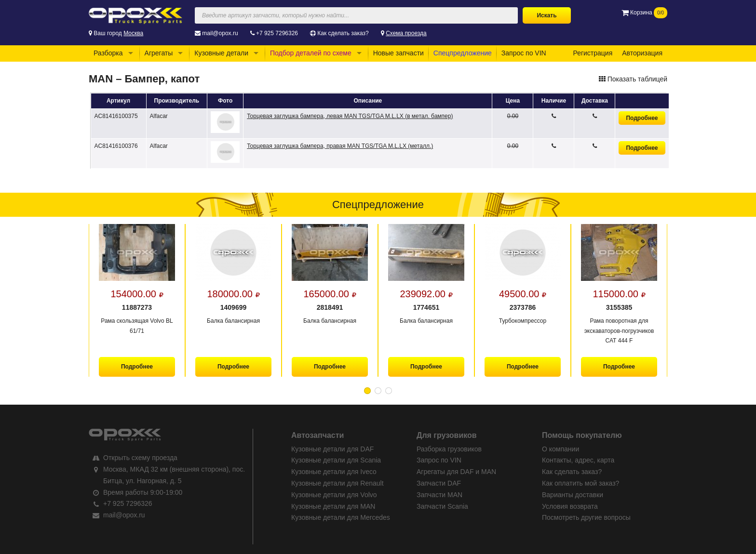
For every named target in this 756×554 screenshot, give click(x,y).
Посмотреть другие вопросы (586, 517)
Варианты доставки (573, 495)
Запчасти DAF (439, 483)
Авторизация (642, 53)
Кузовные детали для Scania (336, 460)
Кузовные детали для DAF (332, 449)
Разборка (108, 53)
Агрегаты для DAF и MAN (456, 472)
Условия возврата (570, 506)
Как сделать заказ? (343, 33)
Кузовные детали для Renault (337, 483)
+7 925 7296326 (277, 33)
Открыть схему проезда (140, 458)
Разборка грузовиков (449, 449)
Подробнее (642, 118)
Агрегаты (159, 53)
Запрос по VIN (524, 53)
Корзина (644, 13)
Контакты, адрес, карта (578, 460)
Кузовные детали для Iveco (334, 472)
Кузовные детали (221, 53)
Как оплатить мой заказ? (580, 483)
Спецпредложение (463, 53)
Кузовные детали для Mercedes (341, 517)
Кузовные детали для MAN (333, 506)
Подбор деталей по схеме (311, 53)
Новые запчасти (398, 53)
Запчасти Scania (442, 506)
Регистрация (593, 53)
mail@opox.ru (220, 33)
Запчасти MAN (439, 495)
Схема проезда (406, 33)
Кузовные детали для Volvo (334, 495)
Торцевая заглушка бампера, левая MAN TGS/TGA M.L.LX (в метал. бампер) (350, 116)
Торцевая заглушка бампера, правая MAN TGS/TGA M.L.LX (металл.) (340, 146)
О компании (560, 449)
